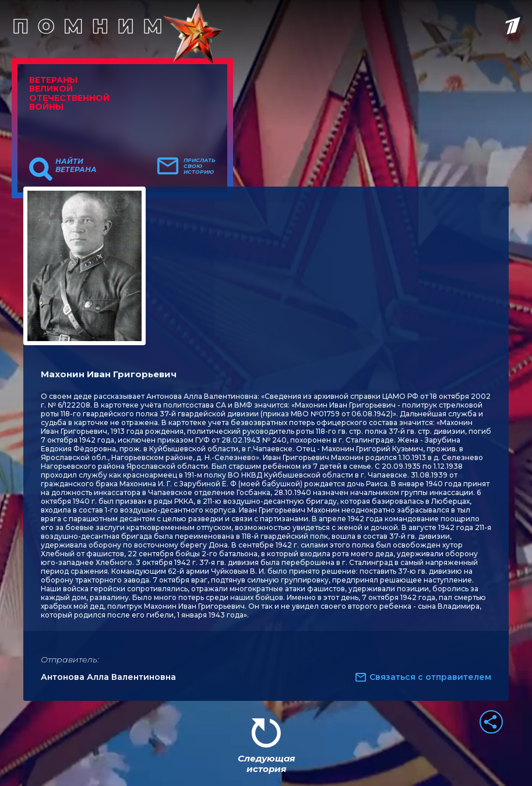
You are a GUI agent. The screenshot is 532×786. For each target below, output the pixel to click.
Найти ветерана (76, 166)
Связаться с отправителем (430, 677)
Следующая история (266, 764)
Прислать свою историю (200, 166)
